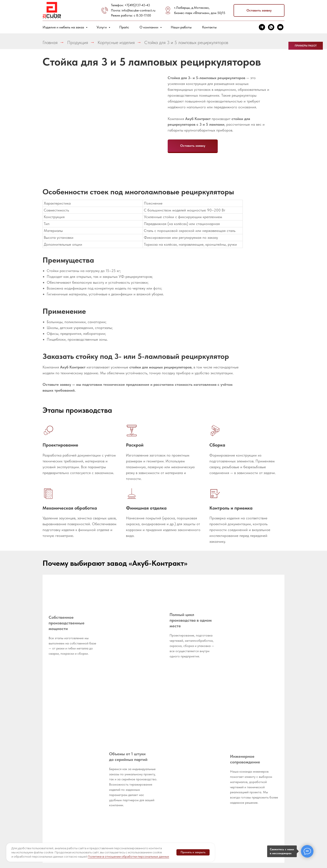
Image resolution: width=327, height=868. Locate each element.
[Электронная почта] (280, 27)
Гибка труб (149, 815)
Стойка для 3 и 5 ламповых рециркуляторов (186, 42)
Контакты (209, 27)
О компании (149, 27)
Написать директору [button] (119, 792)
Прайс (124, 27)
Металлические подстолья (228, 810)
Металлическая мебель (190, 769)
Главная (50, 42)
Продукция (78, 42)
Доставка (111, 785)
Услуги (102, 27)
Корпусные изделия (116, 42)
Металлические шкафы (228, 799)
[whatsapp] (271, 27)
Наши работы (181, 27)
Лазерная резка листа (158, 797)
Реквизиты (112, 756)
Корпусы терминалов (194, 797)
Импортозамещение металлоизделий (194, 758)
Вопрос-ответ (114, 763)
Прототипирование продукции (156, 777)
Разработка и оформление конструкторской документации (154, 762)
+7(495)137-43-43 (137, 5)
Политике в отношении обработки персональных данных (128, 857)
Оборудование (115, 778)
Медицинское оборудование (189, 780)
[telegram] (262, 27)
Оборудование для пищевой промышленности (230, 771)
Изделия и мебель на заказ (64, 27)
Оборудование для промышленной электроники (230, 786)
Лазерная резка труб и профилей (157, 788)
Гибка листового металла (153, 806)
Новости (110, 770)
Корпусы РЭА (188, 789)
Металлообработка (119, 799)
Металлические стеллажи (228, 758)
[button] (259, 10)
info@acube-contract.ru (138, 10)
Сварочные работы (156, 823)
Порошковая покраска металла (155, 832)
